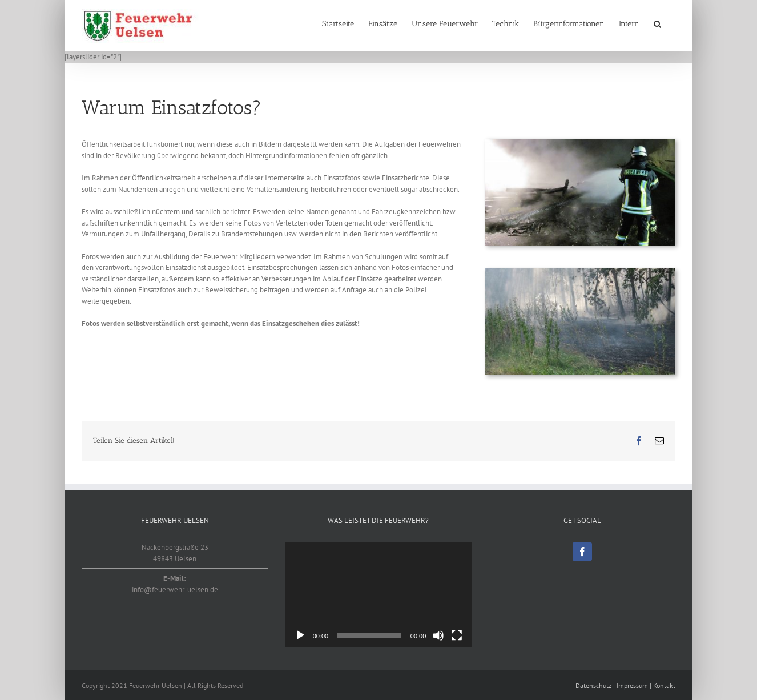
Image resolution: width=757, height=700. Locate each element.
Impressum (632, 685)
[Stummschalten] (438, 635)
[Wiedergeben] (300, 635)
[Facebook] (582, 552)
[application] (379, 594)
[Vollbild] (457, 635)
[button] (657, 24)
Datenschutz (593, 685)
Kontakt (664, 685)
